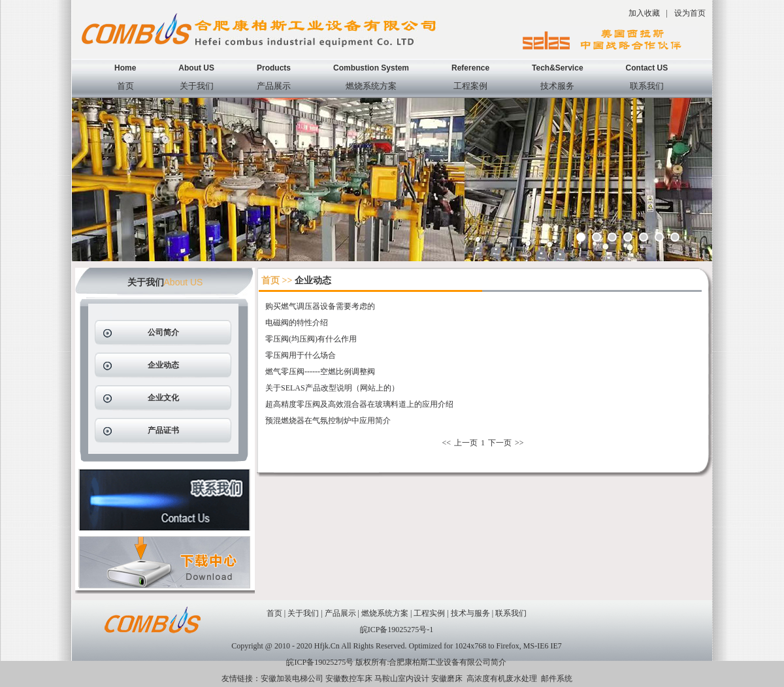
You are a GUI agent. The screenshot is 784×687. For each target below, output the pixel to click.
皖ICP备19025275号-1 (397, 630)
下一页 (500, 443)
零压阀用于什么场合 (301, 355)
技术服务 (557, 86)
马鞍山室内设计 (402, 679)
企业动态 (163, 365)
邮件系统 (557, 679)
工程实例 (429, 613)
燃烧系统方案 (371, 86)
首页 (125, 86)
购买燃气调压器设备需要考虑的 (320, 306)
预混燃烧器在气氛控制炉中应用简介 (328, 421)
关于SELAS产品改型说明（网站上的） (332, 388)
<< (446, 443)
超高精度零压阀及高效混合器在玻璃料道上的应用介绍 (359, 404)
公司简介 (163, 332)
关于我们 (197, 86)
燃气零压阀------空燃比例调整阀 (320, 372)
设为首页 (690, 13)
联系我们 (647, 86)
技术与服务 (470, 613)
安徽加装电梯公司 (292, 679)
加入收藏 (644, 13)
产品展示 (274, 86)
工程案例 (470, 86)
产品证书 (163, 430)
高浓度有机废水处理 (502, 679)
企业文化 (163, 398)
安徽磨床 (447, 679)
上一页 (466, 443)
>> (519, 443)
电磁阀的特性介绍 (297, 323)
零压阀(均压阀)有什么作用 (311, 339)
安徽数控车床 (349, 679)
